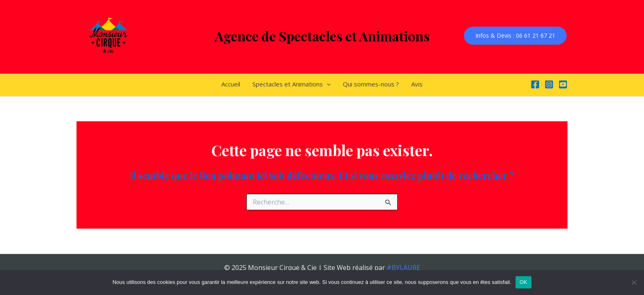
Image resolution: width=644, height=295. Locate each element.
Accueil (231, 84)
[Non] (634, 282)
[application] (327, 84)
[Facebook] (535, 84)
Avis (417, 84)
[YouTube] (563, 84)
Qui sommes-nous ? (371, 84)
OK (524, 282)
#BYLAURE (403, 268)
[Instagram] (549, 84)
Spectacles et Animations (292, 84)
